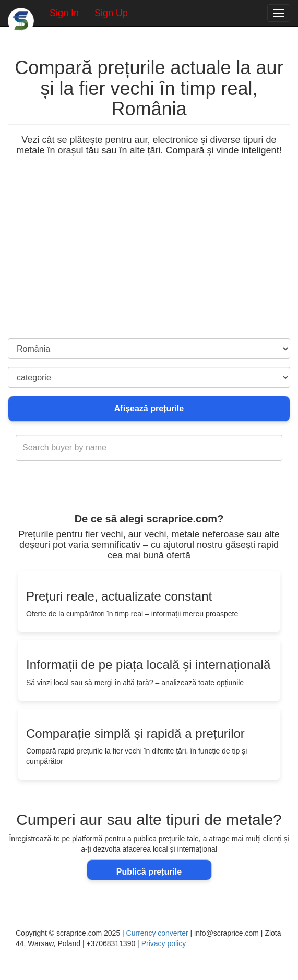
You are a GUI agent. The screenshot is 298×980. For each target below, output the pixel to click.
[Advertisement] (149, 260)
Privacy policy (164, 943)
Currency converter (157, 933)
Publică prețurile (149, 872)
